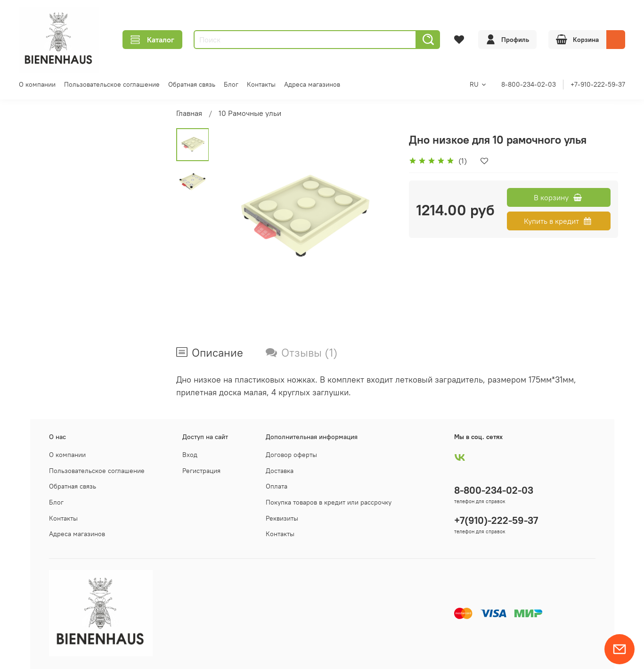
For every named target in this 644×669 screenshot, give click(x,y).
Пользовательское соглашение (112, 84)
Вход (190, 455)
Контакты (261, 84)
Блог (231, 84)
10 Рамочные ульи (250, 113)
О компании (37, 84)
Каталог (152, 40)
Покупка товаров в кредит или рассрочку (329, 502)
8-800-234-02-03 (529, 84)
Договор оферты (291, 455)
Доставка (280, 471)
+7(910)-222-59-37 (496, 520)
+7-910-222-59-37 (598, 84)
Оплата (277, 486)
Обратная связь (192, 84)
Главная (189, 113)
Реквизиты (282, 518)
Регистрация (201, 471)
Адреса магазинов (312, 84)
